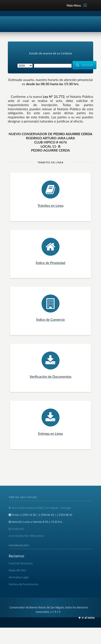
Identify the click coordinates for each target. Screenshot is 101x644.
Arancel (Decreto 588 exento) (26, 536)
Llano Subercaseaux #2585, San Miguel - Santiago (40, 508)
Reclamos (17, 556)
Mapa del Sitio (17, 570)
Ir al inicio (88, 618)
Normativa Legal (19, 577)
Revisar (84, 65)
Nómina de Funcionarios (24, 584)
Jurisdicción (16, 529)
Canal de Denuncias (21, 563)
